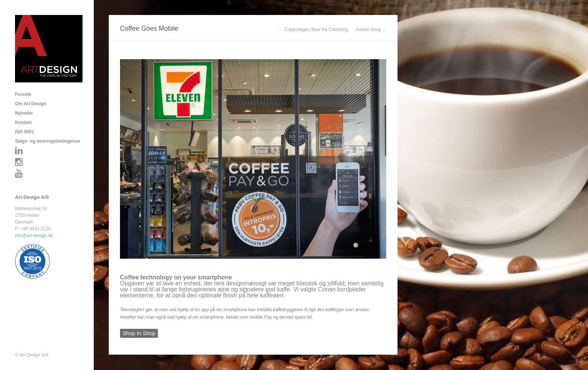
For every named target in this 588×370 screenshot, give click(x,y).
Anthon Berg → (371, 30)
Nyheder (24, 113)
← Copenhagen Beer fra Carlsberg (313, 30)
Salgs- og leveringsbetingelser (48, 141)
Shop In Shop (139, 333)
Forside (23, 94)
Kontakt (23, 122)
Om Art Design (31, 104)
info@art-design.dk (34, 236)
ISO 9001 (25, 132)
